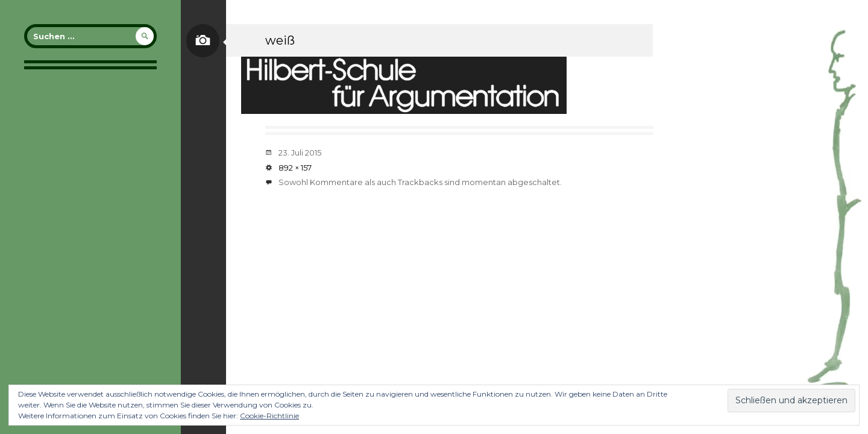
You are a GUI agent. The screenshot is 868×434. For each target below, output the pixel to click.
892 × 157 (295, 168)
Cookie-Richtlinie (269, 416)
